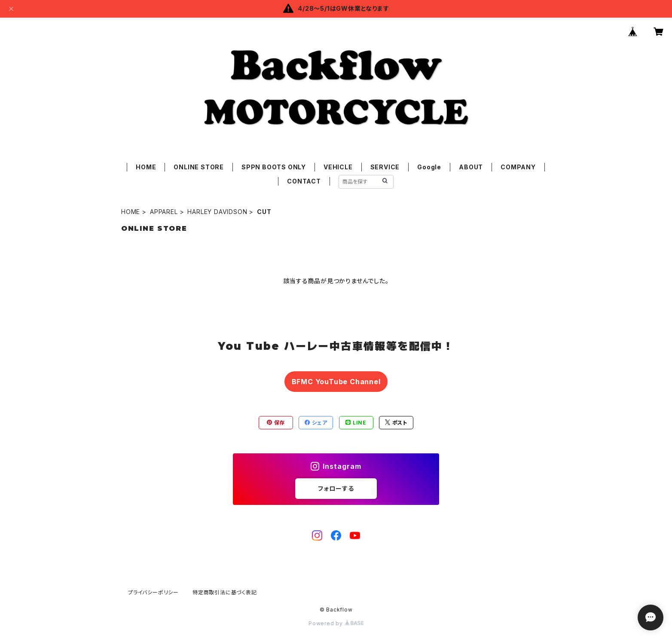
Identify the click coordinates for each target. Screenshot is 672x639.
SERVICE (385, 167)
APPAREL (164, 212)
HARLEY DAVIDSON (217, 212)
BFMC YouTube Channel (336, 382)
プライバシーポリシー (153, 592)
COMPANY (518, 167)
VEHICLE (338, 167)
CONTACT (304, 181)
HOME (146, 167)
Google (429, 167)
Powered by (336, 623)
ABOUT (471, 167)
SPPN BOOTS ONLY (274, 167)
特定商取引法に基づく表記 (225, 592)
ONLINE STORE (199, 167)
